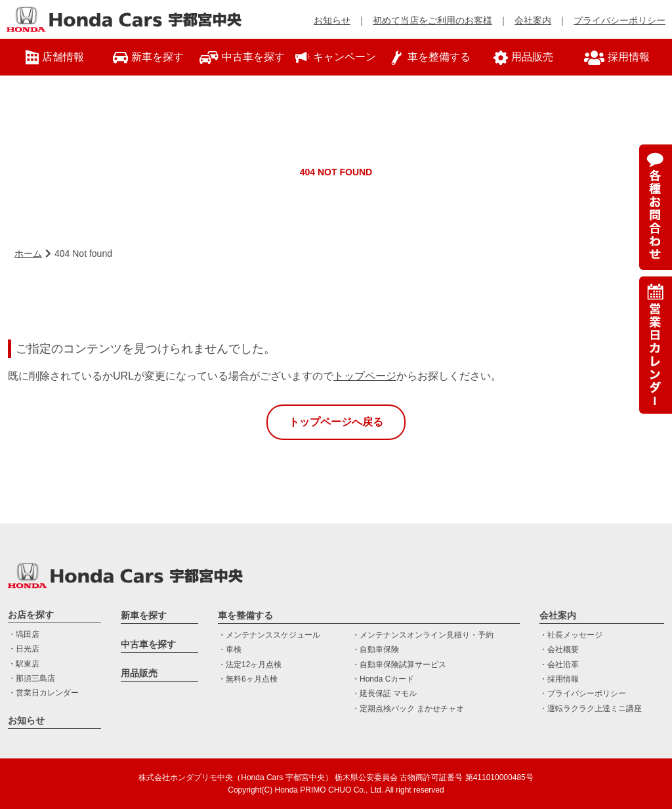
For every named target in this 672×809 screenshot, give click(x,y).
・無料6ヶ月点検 (248, 679)
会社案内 (533, 20)
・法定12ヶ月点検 (250, 665)
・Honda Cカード (383, 679)
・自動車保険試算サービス (399, 665)
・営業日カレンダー (43, 693)
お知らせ (332, 20)
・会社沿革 (559, 665)
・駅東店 (24, 664)
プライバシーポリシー (619, 20)
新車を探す (144, 615)
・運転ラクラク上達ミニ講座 (591, 709)
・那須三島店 (31, 678)
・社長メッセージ (571, 635)
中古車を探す (148, 644)
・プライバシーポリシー (583, 693)
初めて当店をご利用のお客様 (432, 20)
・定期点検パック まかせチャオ (408, 709)
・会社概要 (559, 649)
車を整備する (245, 615)
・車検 (230, 649)
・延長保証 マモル (384, 693)
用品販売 (139, 673)
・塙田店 (24, 634)
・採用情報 (559, 679)
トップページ (365, 376)
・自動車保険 (375, 649)
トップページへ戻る (336, 422)
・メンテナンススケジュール (269, 635)
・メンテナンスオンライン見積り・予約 (423, 635)
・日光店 (24, 649)
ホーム (28, 253)
